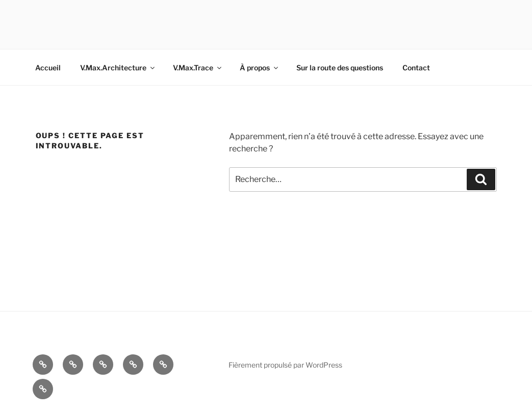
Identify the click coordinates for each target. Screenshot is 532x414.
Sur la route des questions (340, 68)
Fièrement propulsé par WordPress (285, 365)
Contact (416, 68)
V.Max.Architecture (118, 68)
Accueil (48, 68)
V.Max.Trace (198, 68)
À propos (260, 68)
